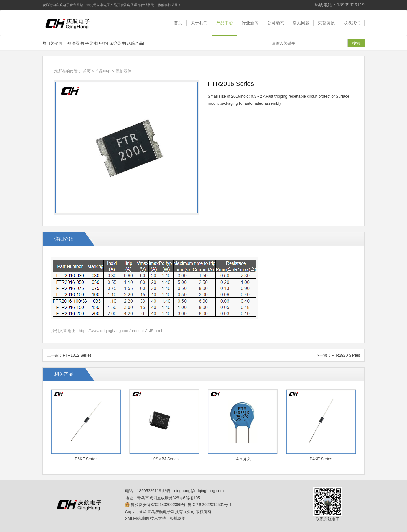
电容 (103, 43)
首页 (178, 23)
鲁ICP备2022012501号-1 (210, 505)
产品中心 (225, 23)
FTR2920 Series (346, 355)
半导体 (91, 43)
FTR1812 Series (77, 355)
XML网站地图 (137, 518)
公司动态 (276, 23)
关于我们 (199, 23)
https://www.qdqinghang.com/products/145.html (120, 331)
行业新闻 (250, 23)
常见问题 (301, 23)
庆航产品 (135, 43)
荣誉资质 (326, 23)
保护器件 (117, 43)
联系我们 (352, 23)
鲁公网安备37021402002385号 (155, 505)
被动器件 (75, 43)
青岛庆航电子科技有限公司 (72, 23)
